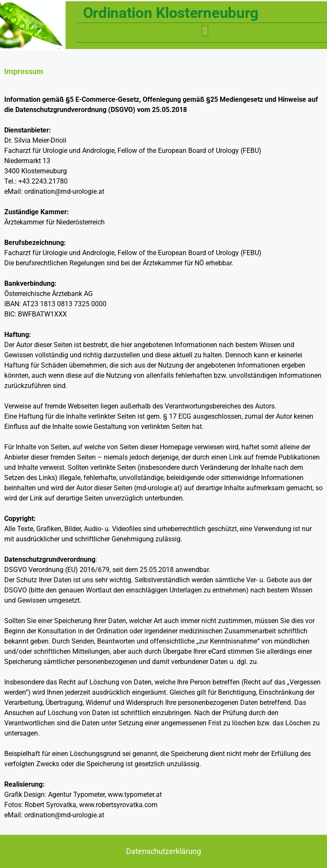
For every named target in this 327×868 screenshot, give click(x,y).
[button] (205, 31)
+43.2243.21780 (43, 181)
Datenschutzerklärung (163, 851)
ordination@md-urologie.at (64, 191)
